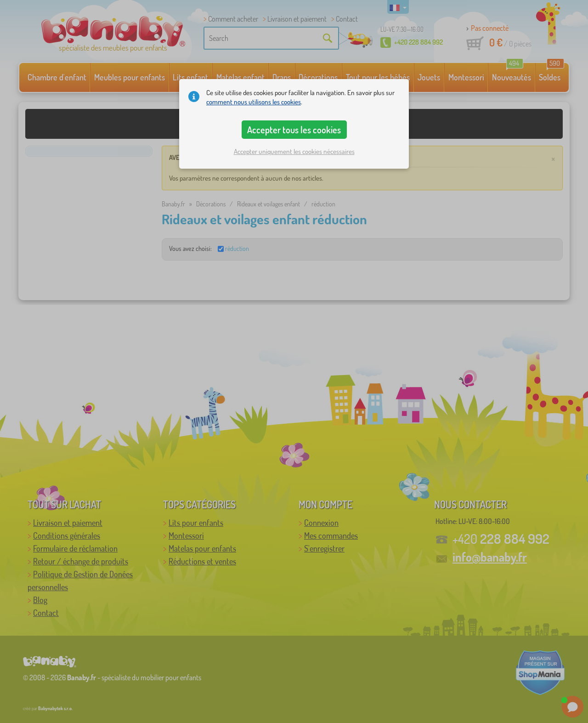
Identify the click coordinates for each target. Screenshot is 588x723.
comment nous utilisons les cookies (254, 102)
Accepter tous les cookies (294, 130)
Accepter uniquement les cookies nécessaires (294, 151)
